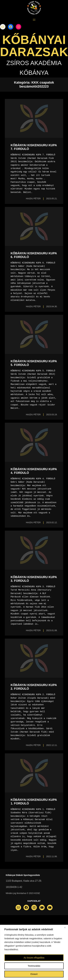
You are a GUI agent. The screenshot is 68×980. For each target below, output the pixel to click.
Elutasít (34, 974)
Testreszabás (34, 966)
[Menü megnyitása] (34, 20)
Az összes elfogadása (34, 958)
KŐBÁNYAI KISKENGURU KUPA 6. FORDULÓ (34, 255)
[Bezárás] (65, 927)
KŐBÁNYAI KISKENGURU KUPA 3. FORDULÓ (34, 579)
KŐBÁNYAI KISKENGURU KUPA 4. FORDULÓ (34, 471)
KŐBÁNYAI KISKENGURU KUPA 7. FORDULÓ (34, 147)
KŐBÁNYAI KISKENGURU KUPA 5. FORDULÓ (34, 363)
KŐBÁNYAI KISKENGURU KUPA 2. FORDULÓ (34, 687)
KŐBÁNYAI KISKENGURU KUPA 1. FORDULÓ (34, 802)
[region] (34, 952)
